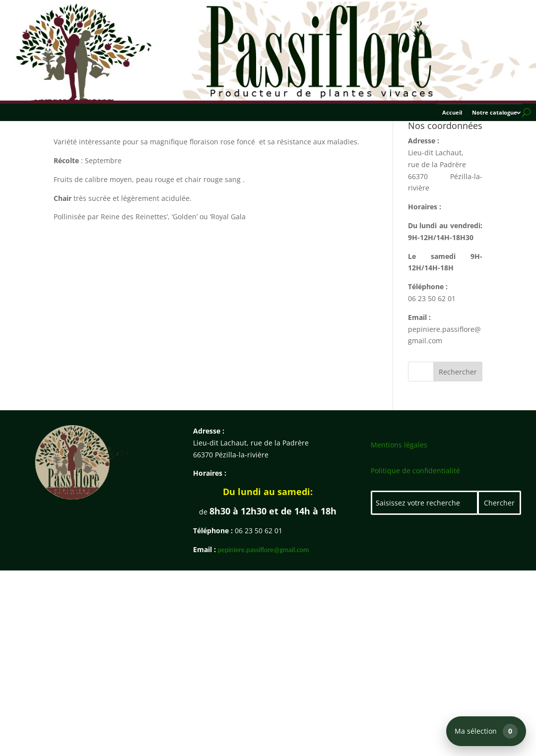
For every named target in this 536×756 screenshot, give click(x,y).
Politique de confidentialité (415, 471)
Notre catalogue (495, 113)
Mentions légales (399, 445)
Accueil (452, 113)
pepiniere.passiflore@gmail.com (264, 550)
